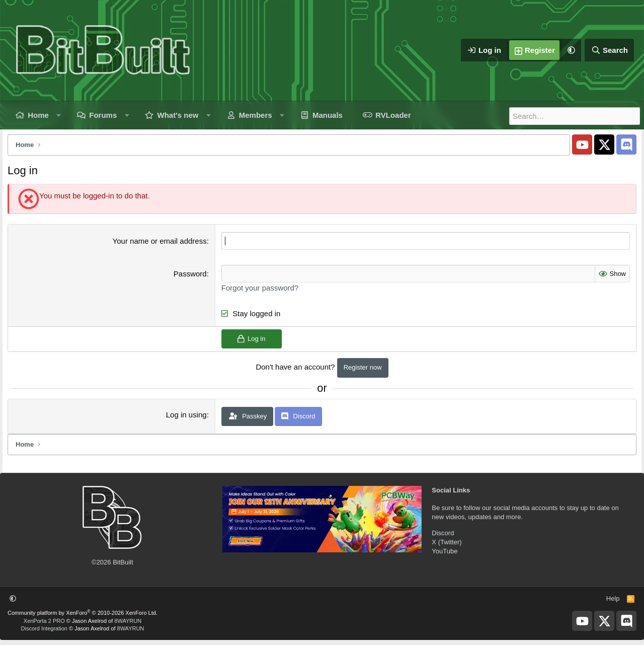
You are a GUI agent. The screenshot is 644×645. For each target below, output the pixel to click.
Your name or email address (160, 241)
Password (190, 274)
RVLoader (393, 115)
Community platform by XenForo (83, 613)
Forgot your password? (260, 288)
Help (613, 598)
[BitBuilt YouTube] (582, 145)
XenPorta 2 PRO (44, 620)
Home (38, 115)
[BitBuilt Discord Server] (626, 145)
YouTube (445, 551)
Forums (103, 115)
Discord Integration (44, 628)
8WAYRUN (128, 620)
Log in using (186, 414)
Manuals (328, 115)
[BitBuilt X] (604, 145)
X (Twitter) (447, 542)
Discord (443, 532)
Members (256, 115)
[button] (571, 51)
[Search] (609, 51)
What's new (178, 115)
